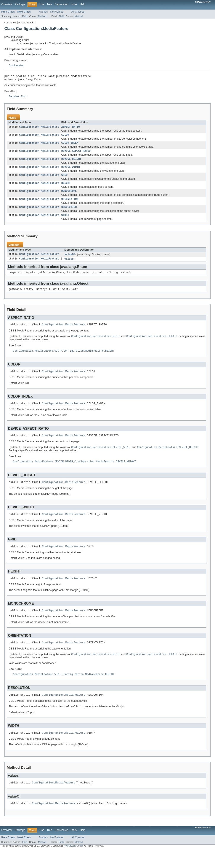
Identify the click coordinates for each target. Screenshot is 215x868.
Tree (49, 4)
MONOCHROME (69, 196)
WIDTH (65, 222)
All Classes (78, 12)
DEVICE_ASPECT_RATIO (76, 154)
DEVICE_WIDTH (71, 171)
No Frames (57, 12)
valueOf (70, 261)
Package (20, 4)
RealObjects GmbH (73, 864)
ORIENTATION (70, 205)
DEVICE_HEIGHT (71, 162)
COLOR (65, 137)
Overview (7, 4)
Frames (43, 12)
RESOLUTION (69, 213)
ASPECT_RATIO (71, 129)
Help (83, 4)
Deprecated (62, 4)
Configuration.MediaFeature (39, 129)
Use (42, 4)
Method (42, 16)
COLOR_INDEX (70, 145)
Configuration (16, 65)
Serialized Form (18, 98)
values (69, 266)
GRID (64, 179)
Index (74, 4)
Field (25, 16)
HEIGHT (66, 188)
